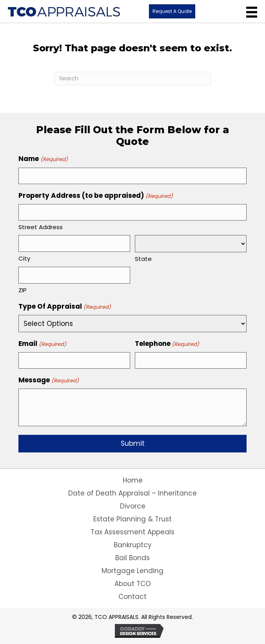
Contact (132, 597)
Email (42, 344)
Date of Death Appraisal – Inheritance (132, 493)
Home (133, 480)
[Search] (132, 79)
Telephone (167, 344)
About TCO (133, 584)
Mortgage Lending (132, 571)
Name (43, 159)
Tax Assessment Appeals (132, 532)
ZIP (23, 290)
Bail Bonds (132, 558)
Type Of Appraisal (64, 307)
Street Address (41, 227)
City (24, 258)
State (143, 259)
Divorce (133, 506)
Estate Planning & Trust (132, 519)
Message (48, 380)
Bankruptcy (133, 545)
